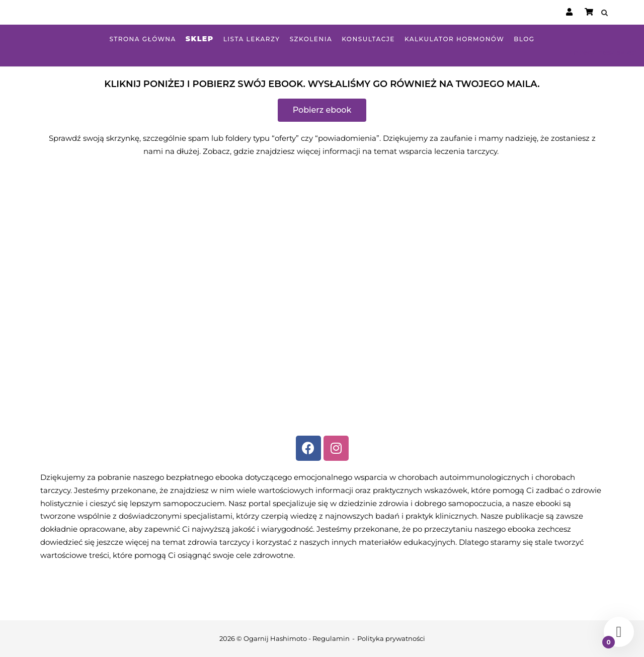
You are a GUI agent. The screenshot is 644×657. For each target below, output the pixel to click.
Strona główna (142, 39)
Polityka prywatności (391, 638)
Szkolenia (311, 39)
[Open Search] (605, 13)
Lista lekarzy (252, 39)
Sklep (200, 39)
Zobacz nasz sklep (602, 52)
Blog (524, 39)
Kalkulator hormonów (454, 39)
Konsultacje (368, 39)
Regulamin (331, 638)
